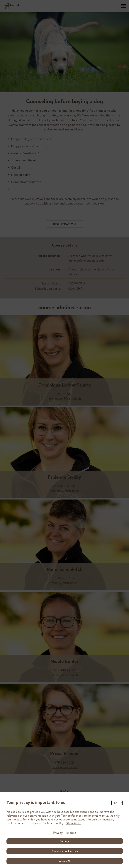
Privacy (58, 833)
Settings (65, 841)
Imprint (71, 833)
